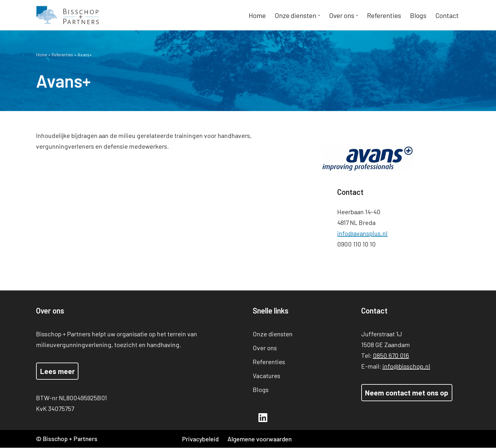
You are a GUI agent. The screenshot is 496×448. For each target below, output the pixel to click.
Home (257, 15)
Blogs (418, 15)
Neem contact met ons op (407, 393)
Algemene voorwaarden (260, 439)
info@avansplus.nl (372, 233)
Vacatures (267, 376)
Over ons (265, 348)
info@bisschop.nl (406, 366)
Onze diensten (273, 334)
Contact (447, 15)
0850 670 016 (391, 355)
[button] (319, 15)
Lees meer (57, 371)
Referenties (384, 15)
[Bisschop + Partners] (68, 15)
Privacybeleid (201, 439)
